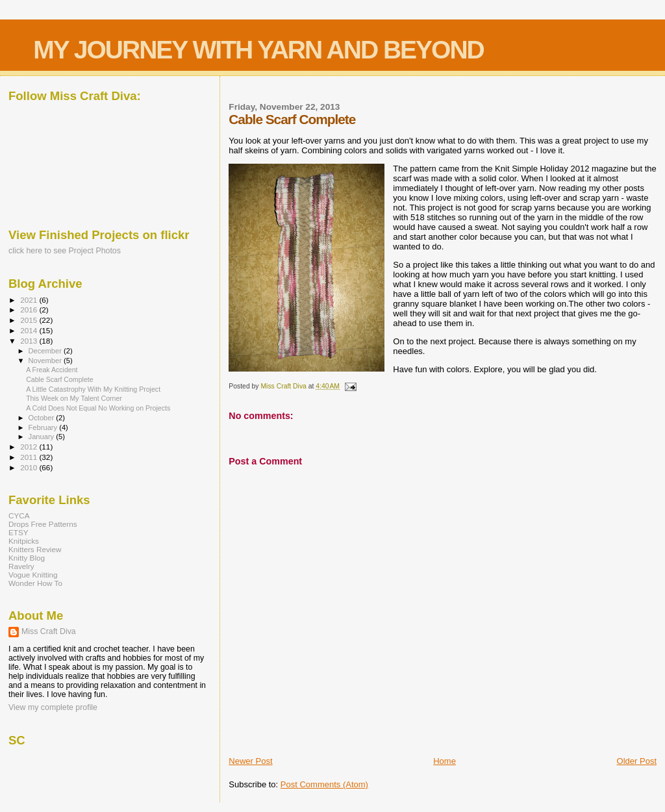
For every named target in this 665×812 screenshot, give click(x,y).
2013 (30, 341)
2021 (30, 300)
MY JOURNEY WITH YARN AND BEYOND (258, 50)
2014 (30, 330)
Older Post (637, 761)
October (43, 418)
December (46, 351)
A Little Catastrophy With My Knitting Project (93, 389)
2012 (30, 447)
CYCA (19, 515)
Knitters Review (35, 549)
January (43, 437)
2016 (30, 310)
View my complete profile (53, 707)
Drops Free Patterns (43, 524)
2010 (30, 467)
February (44, 427)
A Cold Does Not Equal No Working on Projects (98, 408)
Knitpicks (24, 541)
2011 (30, 457)
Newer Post (250, 761)
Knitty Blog (27, 558)
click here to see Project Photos (65, 251)
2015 (30, 320)
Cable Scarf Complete (59, 379)
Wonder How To (35, 583)
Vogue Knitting (33, 575)
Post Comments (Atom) (324, 784)
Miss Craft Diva (49, 631)
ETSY (19, 532)
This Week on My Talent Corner (74, 398)
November (46, 361)
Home (445, 761)
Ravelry (21, 566)
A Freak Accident (52, 370)
